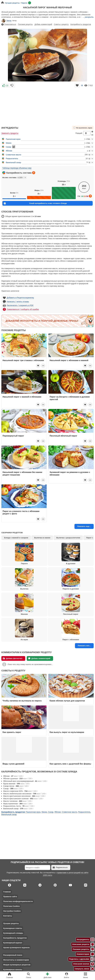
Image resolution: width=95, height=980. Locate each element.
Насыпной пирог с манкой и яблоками (22, 397)
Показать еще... (84, 526)
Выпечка (24, 579)
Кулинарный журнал (13, 943)
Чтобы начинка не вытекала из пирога (22, 701)
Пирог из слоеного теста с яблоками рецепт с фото (21, 512)
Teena (6, 21)
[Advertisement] (47, 106)
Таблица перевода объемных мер (17, 168)
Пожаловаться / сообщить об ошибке (23, 309)
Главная (7, 892)
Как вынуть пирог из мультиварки (67, 732)
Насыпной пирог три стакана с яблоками (23, 360)
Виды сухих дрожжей (13, 764)
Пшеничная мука (13, 139)
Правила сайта (10, 896)
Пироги (24, 554)
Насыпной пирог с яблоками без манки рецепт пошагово (22, 473)
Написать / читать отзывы (18, 302)
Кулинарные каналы (13, 969)
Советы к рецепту (61, 24)
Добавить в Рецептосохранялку (20, 298)
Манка (9, 143)
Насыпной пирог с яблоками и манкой (69, 360)
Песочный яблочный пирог (63, 436)
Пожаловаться (9, 24)
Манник (24, 604)
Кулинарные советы (13, 928)
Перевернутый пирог (13, 436)
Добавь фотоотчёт (13, 658)
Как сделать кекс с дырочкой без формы (70, 764)
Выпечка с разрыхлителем (68, 538)
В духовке (71, 554)
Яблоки (9, 151)
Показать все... (84, 646)
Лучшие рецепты (11, 923)
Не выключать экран (83, 128)
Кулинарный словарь (13, 933)
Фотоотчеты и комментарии (16, 960)
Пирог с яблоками (71, 630)
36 (82, 85)
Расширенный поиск (13, 955)
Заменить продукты (10, 133)
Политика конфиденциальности (18, 901)
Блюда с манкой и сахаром (16, 538)
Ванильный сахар (13, 162)
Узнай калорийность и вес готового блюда (35, 203)
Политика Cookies (11, 906)
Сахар (8, 147)
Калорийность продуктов (81, 24)
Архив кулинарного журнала (16, 947)
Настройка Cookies (12, 911)
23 (7, 85)
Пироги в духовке (71, 579)
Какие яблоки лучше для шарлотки (67, 701)
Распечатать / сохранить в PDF (20, 305)
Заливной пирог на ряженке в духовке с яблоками (70, 473)
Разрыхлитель (12, 158)
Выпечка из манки (42, 538)
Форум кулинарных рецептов (17, 965)
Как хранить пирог (12, 732)
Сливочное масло (13, 155)
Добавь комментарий (43, 24)
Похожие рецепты (25, 24)
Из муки (24, 630)
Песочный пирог (71, 604)
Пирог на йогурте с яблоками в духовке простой (70, 398)
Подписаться (60, 867)
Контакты (8, 916)
